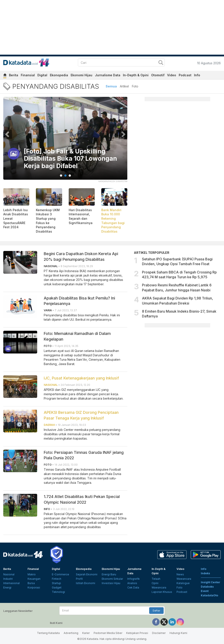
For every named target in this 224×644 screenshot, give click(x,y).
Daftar (156, 611)
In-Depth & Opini (136, 75)
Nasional (9, 574)
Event (205, 591)
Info (197, 75)
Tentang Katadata (48, 633)
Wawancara (159, 587)
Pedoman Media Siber (108, 633)
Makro (32, 574)
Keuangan (34, 579)
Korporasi (34, 587)
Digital (42, 75)
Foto (135, 86)
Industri (8, 579)
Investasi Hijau (111, 583)
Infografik (134, 579)
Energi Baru (109, 574)
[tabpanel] (65, 141)
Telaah (156, 579)
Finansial (28, 75)
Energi (7, 587)
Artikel (124, 86)
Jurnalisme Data (108, 75)
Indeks (205, 573)
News (180, 574)
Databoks (207, 587)
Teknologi (58, 592)
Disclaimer (159, 633)
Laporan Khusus (162, 592)
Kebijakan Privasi (137, 633)
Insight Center (211, 582)
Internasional (11, 583)
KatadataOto (209, 595)
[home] (5, 76)
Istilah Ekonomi (86, 583)
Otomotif (158, 75)
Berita (14, 75)
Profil (79, 579)
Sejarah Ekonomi (87, 574)
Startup (56, 583)
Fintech (57, 579)
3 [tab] (70, 176)
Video (172, 75)
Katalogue (183, 583)
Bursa (31, 583)
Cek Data (133, 587)
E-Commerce (60, 574)
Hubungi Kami (178, 633)
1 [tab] (61, 176)
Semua (111, 86)
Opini (155, 583)
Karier (86, 633)
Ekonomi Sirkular (112, 579)
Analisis (132, 583)
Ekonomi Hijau (81, 75)
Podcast (185, 75)
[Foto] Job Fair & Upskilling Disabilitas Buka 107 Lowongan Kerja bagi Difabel (62, 159)
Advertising (71, 633)
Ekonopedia (59, 75)
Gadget (57, 587)
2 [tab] (65, 176)
